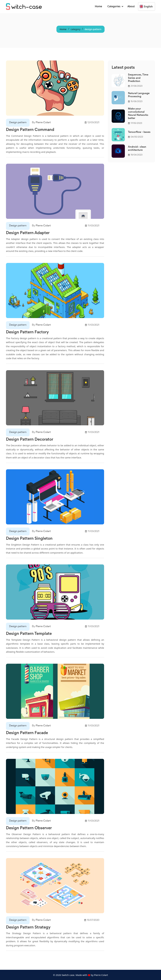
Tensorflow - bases (139, 132)
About (131, 6)
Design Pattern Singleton (30, 539)
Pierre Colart (43, 123)
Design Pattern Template (29, 634)
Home (98, 6)
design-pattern (93, 29)
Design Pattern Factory (28, 332)
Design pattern (18, 123)
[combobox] (140, 6)
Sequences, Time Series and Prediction (138, 78)
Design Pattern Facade (28, 733)
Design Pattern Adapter (28, 233)
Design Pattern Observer (29, 828)
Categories (114, 6)
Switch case (68, 975)
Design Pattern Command (31, 130)
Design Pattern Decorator (30, 440)
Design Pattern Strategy (29, 927)
